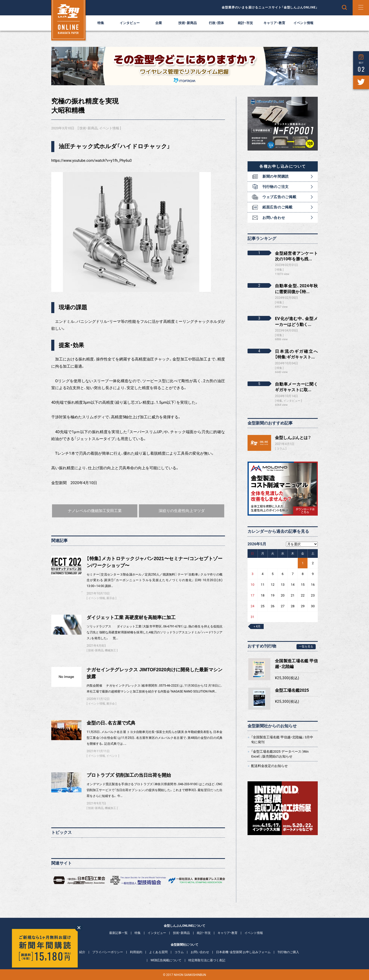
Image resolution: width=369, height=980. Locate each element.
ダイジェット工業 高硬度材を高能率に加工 (131, 617)
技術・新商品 (188, 23)
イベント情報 (303, 23)
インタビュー (130, 23)
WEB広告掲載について (166, 960)
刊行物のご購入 (288, 952)
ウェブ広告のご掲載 (279, 197)
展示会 (111, 598)
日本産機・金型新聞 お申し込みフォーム (243, 952)
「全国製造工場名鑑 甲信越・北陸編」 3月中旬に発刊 (282, 739)
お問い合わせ (274, 218)
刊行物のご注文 (276, 187)
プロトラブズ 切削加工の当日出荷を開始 (129, 775)
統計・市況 (245, 23)
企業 (159, 23)
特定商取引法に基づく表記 (207, 960)
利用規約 (136, 952)
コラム (281, 449)
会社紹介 (79, 952)
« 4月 (257, 626)
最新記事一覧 (118, 933)
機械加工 (110, 650)
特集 (101, 23)
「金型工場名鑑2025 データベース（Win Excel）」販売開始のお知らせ (280, 754)
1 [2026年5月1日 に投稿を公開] (303, 563)
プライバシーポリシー (108, 952)
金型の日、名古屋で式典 (111, 723)
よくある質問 (158, 952)
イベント (112, 756)
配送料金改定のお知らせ (269, 766)
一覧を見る (306, 647)
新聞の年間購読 (276, 176)
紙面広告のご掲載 (278, 207)
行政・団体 (216, 23)
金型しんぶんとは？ (293, 438)
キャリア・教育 (274, 23)
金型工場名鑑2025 (292, 690)
